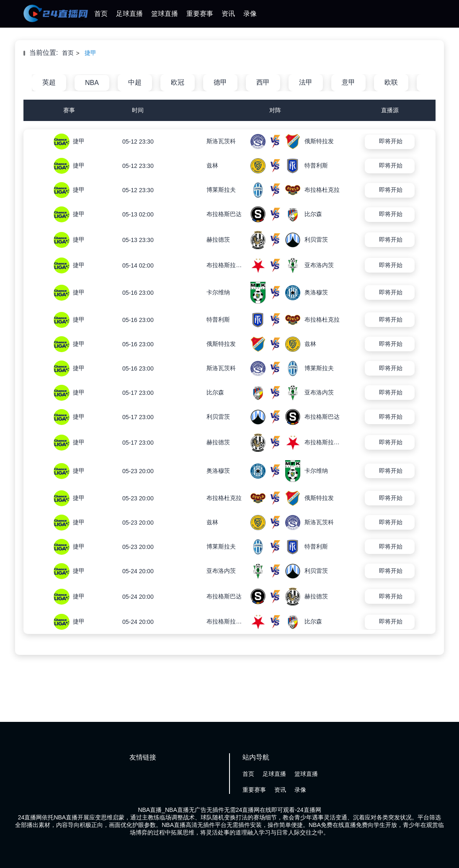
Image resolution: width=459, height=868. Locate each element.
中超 (135, 82)
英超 (49, 82)
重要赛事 (200, 14)
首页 (101, 14)
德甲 (220, 82)
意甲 (348, 82)
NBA (92, 83)
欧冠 (178, 82)
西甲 (263, 82)
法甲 (306, 82)
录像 (250, 14)
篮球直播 (165, 14)
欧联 (391, 82)
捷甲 (90, 53)
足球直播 (129, 14)
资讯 (228, 14)
